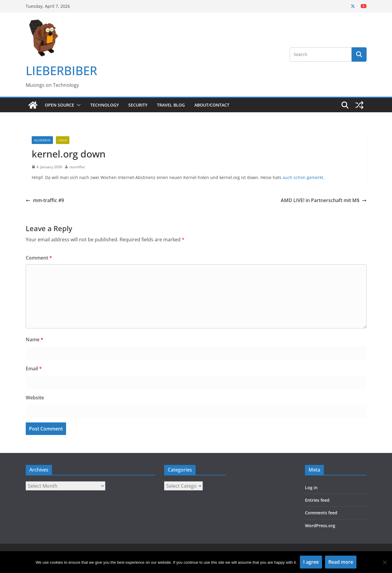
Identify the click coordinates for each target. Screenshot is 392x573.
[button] (77, 105)
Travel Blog (171, 105)
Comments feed (321, 513)
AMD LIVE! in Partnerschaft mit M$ (324, 200)
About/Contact (212, 105)
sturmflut (77, 167)
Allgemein (42, 140)
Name (35, 339)
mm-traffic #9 (45, 200)
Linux (63, 140)
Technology (105, 105)
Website (35, 398)
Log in (311, 488)
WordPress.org (320, 526)
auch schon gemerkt (303, 177)
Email (34, 369)
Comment (39, 258)
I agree (311, 562)
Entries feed (317, 500)
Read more (341, 562)
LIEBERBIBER (61, 71)
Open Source (60, 105)
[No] (385, 562)
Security (138, 105)
